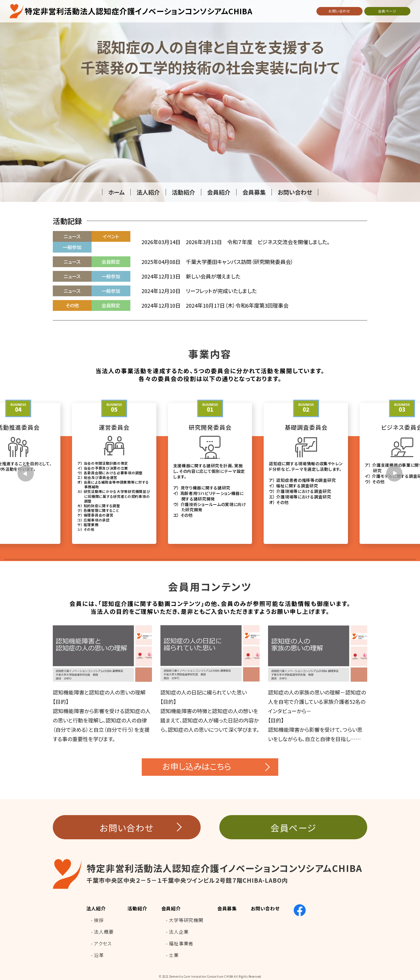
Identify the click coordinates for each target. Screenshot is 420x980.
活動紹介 (137, 908)
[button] (26, 473)
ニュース (72, 236)
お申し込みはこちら (197, 766)
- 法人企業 (177, 932)
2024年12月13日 (161, 276)
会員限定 (111, 262)
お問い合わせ (339, 11)
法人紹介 (96, 908)
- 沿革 (97, 955)
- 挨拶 (97, 920)
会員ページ (387, 11)
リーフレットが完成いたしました (221, 291)
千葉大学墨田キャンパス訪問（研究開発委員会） (240, 262)
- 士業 (172, 955)
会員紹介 (171, 908)
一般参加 (72, 247)
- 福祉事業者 (180, 943)
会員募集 (227, 908)
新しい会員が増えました (213, 276)
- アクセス (101, 943)
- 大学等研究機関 (185, 920)
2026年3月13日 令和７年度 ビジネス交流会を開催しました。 (258, 242)
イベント (111, 236)
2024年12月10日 (161, 291)
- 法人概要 (102, 932)
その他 (72, 305)
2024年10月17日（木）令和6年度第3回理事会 (237, 305)
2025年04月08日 (161, 262)
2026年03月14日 (161, 242)
